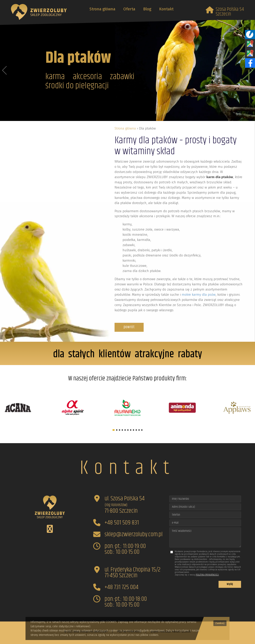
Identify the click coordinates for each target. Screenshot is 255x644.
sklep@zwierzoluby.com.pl (134, 534)
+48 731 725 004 (122, 587)
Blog (147, 9)
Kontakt (166, 9)
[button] (114, 430)
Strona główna (102, 9)
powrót (129, 327)
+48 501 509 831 (122, 523)
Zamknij (220, 623)
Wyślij (230, 584)
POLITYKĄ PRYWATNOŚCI (207, 575)
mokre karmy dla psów (199, 295)
